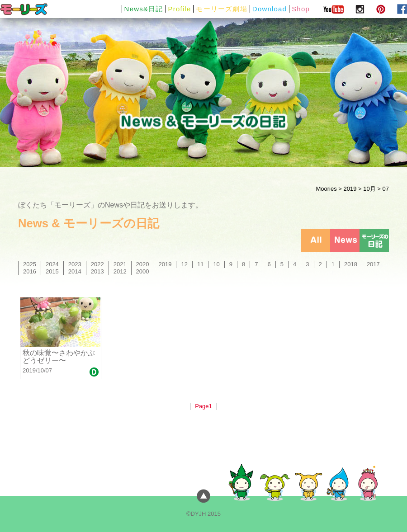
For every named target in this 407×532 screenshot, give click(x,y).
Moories (326, 189)
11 (200, 264)
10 (216, 264)
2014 (75, 271)
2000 (143, 271)
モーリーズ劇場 (221, 9)
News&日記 (144, 9)
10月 (369, 189)
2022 (97, 264)
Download (270, 9)
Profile (180, 9)
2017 (373, 264)
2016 (30, 271)
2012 (120, 271)
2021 (120, 264)
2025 (30, 264)
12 (184, 264)
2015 (52, 271)
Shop (301, 9)
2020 (143, 264)
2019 (350, 189)
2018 (351, 264)
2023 (75, 264)
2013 (97, 271)
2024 (52, 264)
